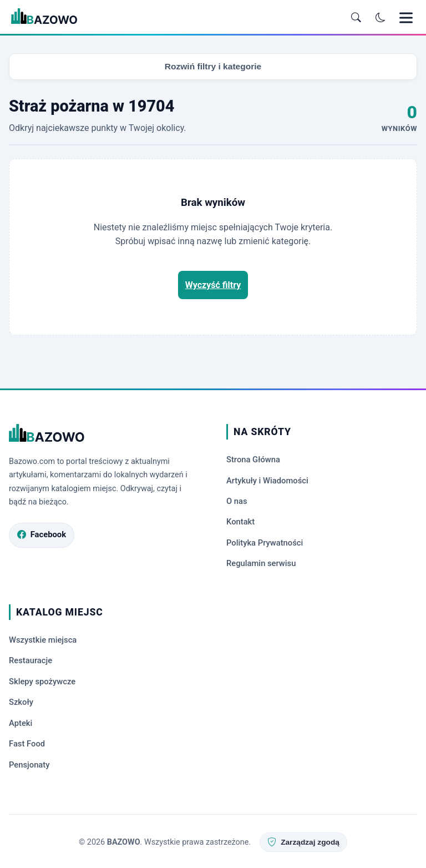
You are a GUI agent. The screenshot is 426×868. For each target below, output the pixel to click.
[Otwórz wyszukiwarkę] (356, 18)
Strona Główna (254, 460)
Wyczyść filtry (213, 285)
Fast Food (27, 742)
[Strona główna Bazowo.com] (104, 436)
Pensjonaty (30, 763)
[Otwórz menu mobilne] (406, 18)
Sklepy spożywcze (43, 680)
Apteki (21, 721)
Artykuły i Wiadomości (268, 481)
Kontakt (241, 522)
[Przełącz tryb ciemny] (381, 18)
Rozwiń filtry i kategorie (213, 66)
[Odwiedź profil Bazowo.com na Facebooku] (42, 536)
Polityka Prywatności (266, 542)
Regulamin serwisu (262, 563)
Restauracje (31, 660)
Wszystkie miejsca (44, 639)
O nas (237, 501)
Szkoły (21, 701)
